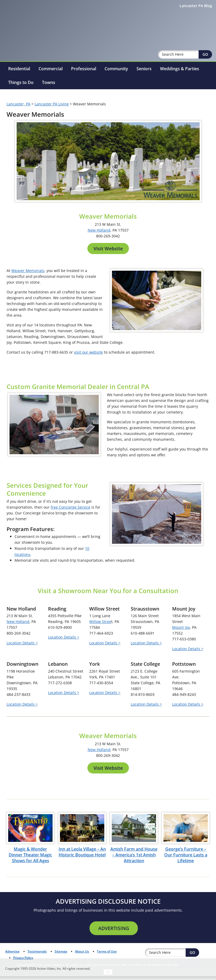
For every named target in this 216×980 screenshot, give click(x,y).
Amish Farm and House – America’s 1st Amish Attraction (134, 924)
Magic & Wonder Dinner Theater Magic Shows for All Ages (30, 924)
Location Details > (22, 712)
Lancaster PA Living (52, 90)
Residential (19, 55)
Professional (84, 55)
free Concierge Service (71, 577)
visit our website (88, 338)
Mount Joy (181, 697)
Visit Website (108, 235)
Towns (49, 69)
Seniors (144, 55)
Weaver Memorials (28, 257)
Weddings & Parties (180, 55)
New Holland (99, 216)
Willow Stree (100, 691)
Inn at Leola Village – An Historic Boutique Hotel (82, 921)
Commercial (51, 55)
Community (116, 55)
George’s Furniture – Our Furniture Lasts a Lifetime (186, 924)
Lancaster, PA (18, 90)
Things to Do (21, 69)
